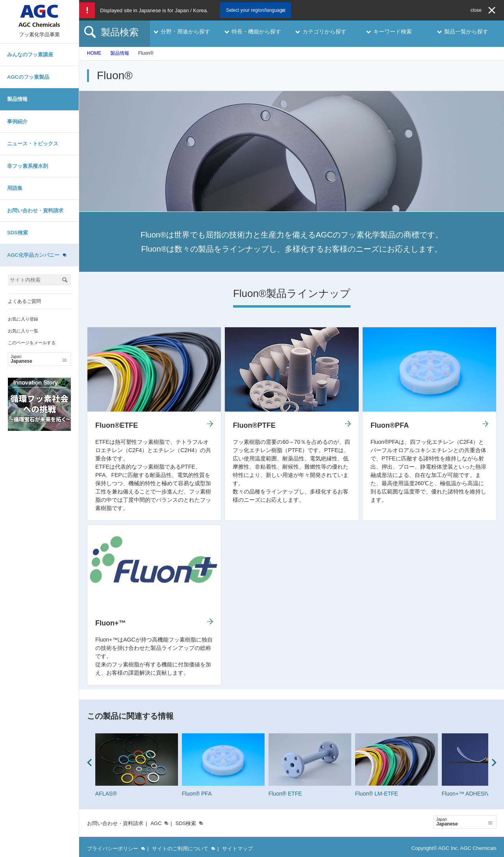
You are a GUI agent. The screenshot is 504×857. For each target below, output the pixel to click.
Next (494, 762)
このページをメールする (32, 343)
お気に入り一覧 (23, 331)
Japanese (39, 359)
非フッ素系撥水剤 (28, 166)
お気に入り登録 (23, 319)
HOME (94, 53)
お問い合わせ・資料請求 (35, 211)
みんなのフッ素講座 (30, 55)
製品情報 (17, 99)
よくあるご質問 (24, 301)
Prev (89, 762)
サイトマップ (237, 849)
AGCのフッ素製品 (28, 77)
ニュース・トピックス (33, 144)
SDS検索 (18, 233)
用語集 (15, 188)
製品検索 (120, 32)
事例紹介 (17, 122)
